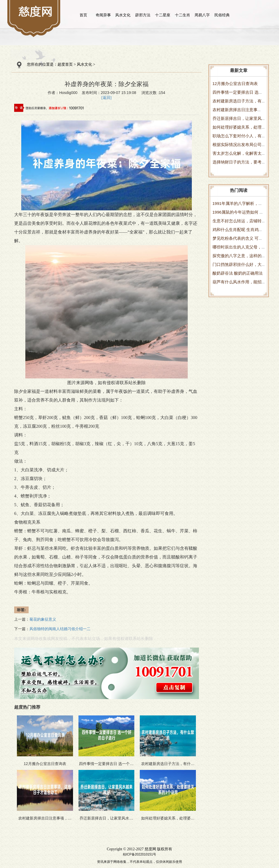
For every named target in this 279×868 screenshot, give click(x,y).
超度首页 (65, 64)
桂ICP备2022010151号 (140, 854)
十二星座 (163, 15)
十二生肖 (183, 15)
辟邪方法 (143, 15)
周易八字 (202, 15)
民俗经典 (222, 15)
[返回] (106, 98)
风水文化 (123, 15)
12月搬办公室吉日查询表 (235, 84)
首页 (83, 15)
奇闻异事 (103, 15)
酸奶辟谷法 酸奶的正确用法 (238, 273)
